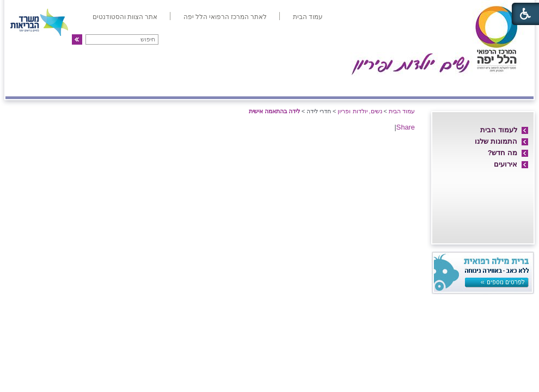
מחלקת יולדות (410, 85)
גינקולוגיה (146, 85)
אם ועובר (349, 85)
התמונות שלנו (496, 141)
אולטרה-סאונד (209, 85)
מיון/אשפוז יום (283, 85)
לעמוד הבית (499, 130)
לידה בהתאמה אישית (274, 111)
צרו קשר (29, 85)
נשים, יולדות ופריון (360, 111)
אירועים (506, 164)
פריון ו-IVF (85, 85)
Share (406, 127)
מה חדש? (503, 153)
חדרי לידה (470, 85)
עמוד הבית (402, 111)
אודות (516, 85)
